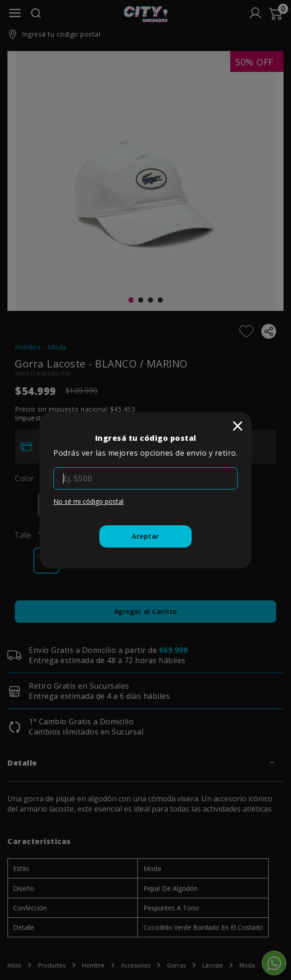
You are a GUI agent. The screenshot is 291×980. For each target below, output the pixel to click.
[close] (238, 426)
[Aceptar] (145, 536)
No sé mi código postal (88, 501)
